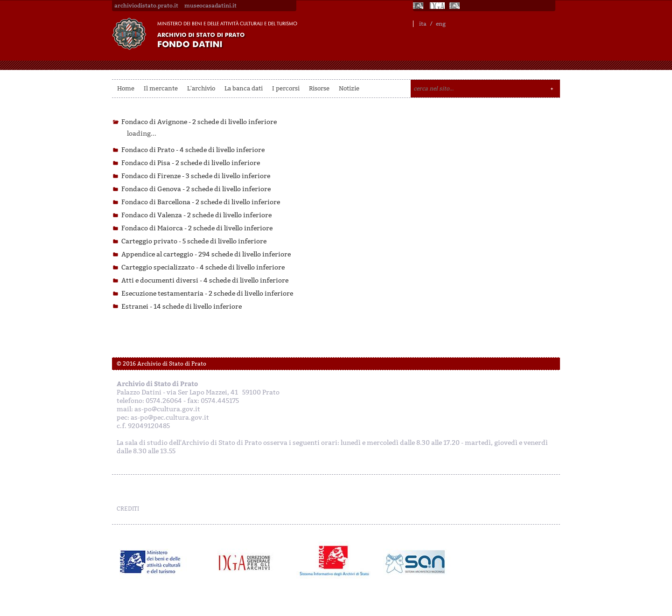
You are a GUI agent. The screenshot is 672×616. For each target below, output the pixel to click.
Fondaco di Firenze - (196, 176)
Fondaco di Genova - (196, 189)
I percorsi (286, 88)
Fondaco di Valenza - (196, 215)
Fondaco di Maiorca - (197, 228)
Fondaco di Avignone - (199, 122)
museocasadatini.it (210, 6)
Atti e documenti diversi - (205, 280)
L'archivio (201, 88)
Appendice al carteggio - (206, 254)
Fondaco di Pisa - (191, 163)
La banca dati (244, 88)
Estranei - (182, 307)
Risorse (319, 88)
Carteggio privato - (194, 241)
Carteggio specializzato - (203, 267)
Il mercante (161, 88)
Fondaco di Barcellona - (201, 202)
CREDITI (128, 509)
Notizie (349, 88)
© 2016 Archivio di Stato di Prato (161, 364)
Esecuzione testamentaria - (207, 294)
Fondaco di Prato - (193, 150)
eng (441, 24)
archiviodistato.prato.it (146, 6)
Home (126, 88)
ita (423, 24)
